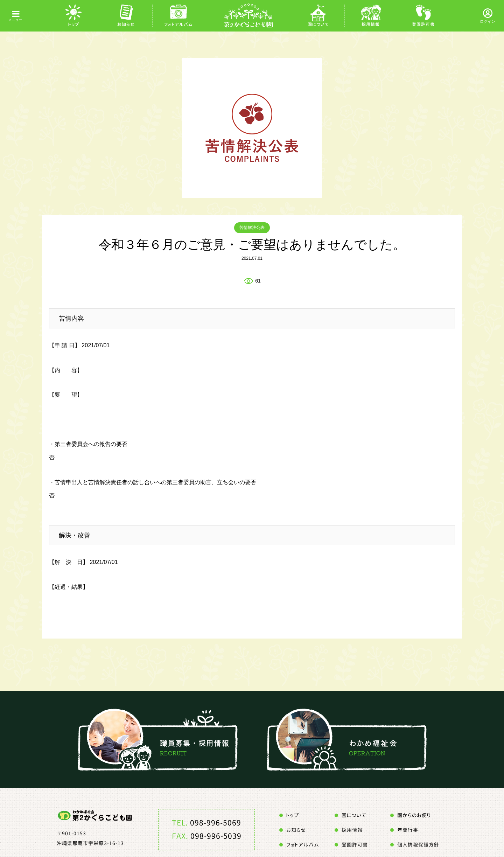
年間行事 (408, 830)
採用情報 (371, 24)
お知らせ (126, 24)
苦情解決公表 (252, 228)
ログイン (488, 21)
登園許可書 (423, 24)
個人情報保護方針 (418, 845)
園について (318, 24)
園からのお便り (414, 815)
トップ (74, 24)
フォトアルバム (178, 24)
